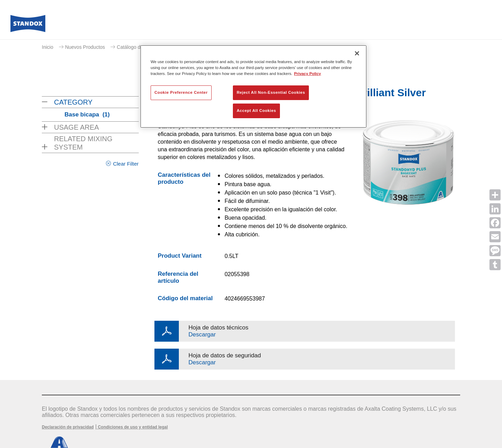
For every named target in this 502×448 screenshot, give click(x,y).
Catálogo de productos (141, 47)
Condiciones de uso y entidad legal (132, 427)
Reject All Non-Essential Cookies (271, 92)
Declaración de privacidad (68, 427)
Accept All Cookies (256, 111)
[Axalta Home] (28, 25)
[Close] (357, 53)
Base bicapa (87, 115)
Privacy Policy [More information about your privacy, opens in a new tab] (308, 74)
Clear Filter (126, 164)
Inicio (48, 47)
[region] (253, 86)
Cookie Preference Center (181, 92)
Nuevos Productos (85, 47)
